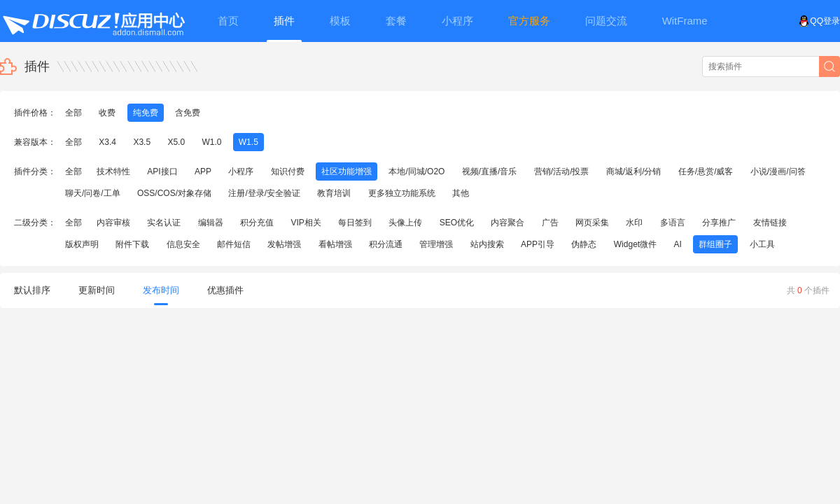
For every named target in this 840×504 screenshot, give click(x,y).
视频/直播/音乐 (490, 171)
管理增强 (436, 244)
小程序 (241, 171)
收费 (107, 113)
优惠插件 (225, 290)
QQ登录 (819, 21)
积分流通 (386, 244)
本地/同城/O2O (416, 171)
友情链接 (770, 223)
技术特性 (113, 171)
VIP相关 (306, 223)
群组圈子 (715, 244)
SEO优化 (457, 223)
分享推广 (719, 223)
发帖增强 (284, 244)
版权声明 (82, 244)
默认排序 (32, 290)
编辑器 (211, 223)
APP (203, 171)
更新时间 (97, 290)
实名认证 (164, 223)
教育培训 (334, 193)
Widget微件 (635, 244)
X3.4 (107, 142)
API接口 (162, 171)
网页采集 (592, 223)
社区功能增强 (346, 171)
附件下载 (132, 244)
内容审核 (113, 223)
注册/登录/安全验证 (264, 193)
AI (678, 244)
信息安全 (183, 244)
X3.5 (142, 142)
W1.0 (211, 142)
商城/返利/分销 (634, 171)
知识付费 (288, 171)
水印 (634, 223)
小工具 (762, 244)
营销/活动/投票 (562, 171)
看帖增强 (335, 244)
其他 (461, 193)
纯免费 (146, 113)
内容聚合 (507, 223)
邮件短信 (234, 244)
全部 (73, 113)
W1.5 (248, 142)
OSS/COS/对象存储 (174, 193)
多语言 (673, 223)
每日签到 (355, 223)
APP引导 (538, 244)
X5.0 (176, 142)
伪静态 (584, 244)
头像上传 (405, 223)
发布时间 (161, 295)
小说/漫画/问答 (778, 171)
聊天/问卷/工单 (93, 193)
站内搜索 (487, 244)
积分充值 (257, 223)
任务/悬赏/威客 (706, 171)
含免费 (188, 113)
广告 (550, 223)
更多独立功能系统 (402, 193)
